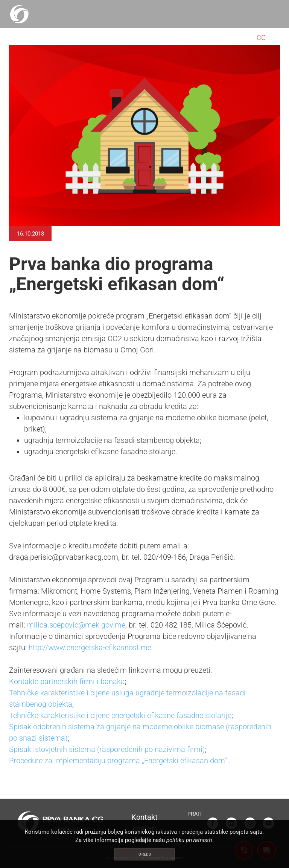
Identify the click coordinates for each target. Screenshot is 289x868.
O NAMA (230, 38)
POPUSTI (138, 38)
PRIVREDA (95, 38)
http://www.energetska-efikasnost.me (90, 648)
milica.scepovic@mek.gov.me (76, 625)
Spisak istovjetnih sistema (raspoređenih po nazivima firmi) (107, 749)
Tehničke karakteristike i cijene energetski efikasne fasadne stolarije (120, 715)
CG (261, 38)
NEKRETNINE (183, 38)
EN (272, 38)
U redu (145, 854)
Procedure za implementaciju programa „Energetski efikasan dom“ (118, 761)
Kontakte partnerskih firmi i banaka (67, 681)
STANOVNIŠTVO (39, 38)
